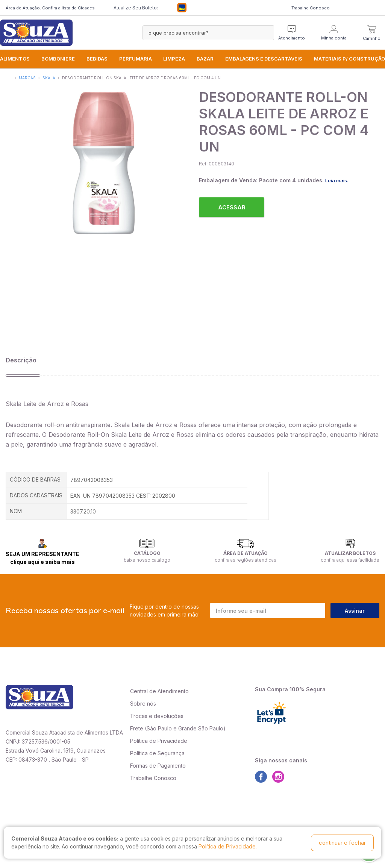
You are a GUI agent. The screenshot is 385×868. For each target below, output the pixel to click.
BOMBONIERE (58, 59)
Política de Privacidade (159, 741)
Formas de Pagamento (158, 766)
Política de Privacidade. (228, 847)
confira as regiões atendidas (246, 560)
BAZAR (205, 59)
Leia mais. (337, 180)
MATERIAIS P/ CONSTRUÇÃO (349, 59)
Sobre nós (143, 704)
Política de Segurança (157, 753)
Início (9, 77)
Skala (49, 78)
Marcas (27, 78)
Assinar (355, 611)
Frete (137, 728)
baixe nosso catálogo (147, 560)
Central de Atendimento (159, 691)
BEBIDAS (97, 59)
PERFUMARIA (136, 59)
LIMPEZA (174, 59)
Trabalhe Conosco (311, 8)
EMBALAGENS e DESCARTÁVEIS (264, 59)
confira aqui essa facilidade (350, 560)
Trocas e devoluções (157, 716)
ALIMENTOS (15, 59)
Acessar (232, 207)
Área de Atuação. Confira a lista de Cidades (50, 8)
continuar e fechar (342, 843)
